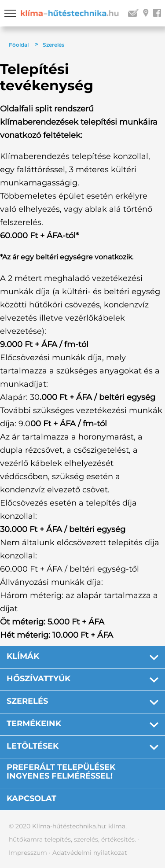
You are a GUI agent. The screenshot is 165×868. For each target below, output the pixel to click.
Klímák (23, 656)
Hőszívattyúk (38, 679)
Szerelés (53, 45)
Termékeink (34, 724)
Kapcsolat (31, 798)
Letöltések (33, 746)
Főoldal (19, 45)
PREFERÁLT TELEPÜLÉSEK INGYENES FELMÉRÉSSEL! (61, 772)
